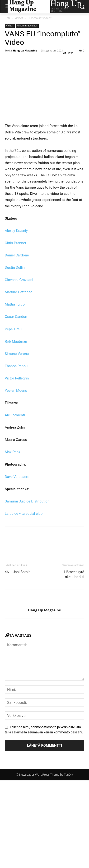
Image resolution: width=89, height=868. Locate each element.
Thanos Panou (16, 366)
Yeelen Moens (16, 391)
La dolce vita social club (24, 514)
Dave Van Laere (17, 477)
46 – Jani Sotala (18, 572)
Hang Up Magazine (25, 50)
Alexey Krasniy (16, 231)
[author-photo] (45, 602)
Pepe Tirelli (14, 329)
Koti (7, 18)
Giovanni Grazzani (19, 280)
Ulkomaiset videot (40, 18)
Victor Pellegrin (17, 378)
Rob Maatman (16, 341)
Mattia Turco (15, 304)
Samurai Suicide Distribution (27, 501)
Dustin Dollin (15, 268)
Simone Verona (17, 354)
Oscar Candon (16, 317)
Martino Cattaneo (19, 292)
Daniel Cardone (17, 255)
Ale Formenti (15, 415)
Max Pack (12, 452)
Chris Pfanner (16, 243)
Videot (19, 18)
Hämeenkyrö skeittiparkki (74, 574)
